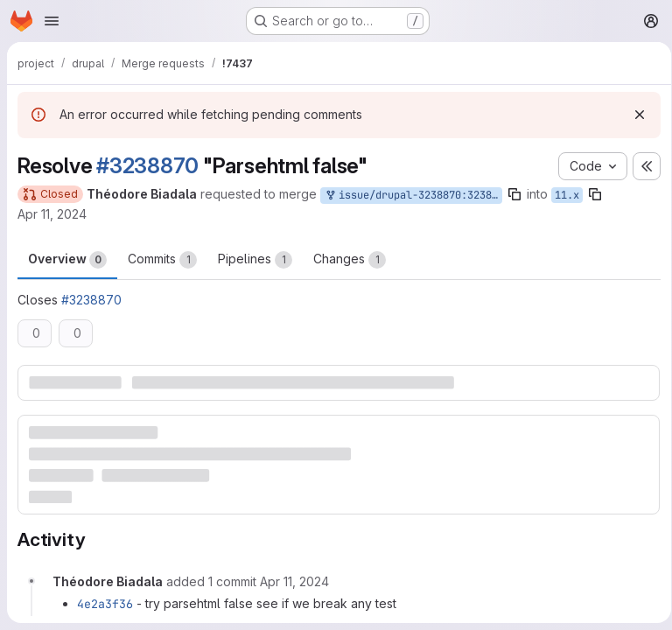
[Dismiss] (633, 115)
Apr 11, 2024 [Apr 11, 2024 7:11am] (52, 214)
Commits (162, 260)
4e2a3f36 (105, 603)
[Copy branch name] (514, 194)
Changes (350, 260)
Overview (67, 260)
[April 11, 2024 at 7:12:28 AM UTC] (294, 581)
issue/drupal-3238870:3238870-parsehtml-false (413, 196)
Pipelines (255, 260)
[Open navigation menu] (52, 21)
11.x (567, 195)
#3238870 (147, 166)
